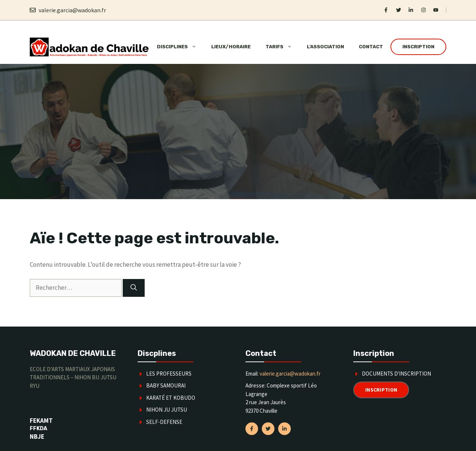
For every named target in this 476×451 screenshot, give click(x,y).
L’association (325, 47)
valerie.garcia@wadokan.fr (72, 10)
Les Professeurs (169, 374)
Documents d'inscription (396, 374)
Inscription (418, 47)
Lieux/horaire (231, 47)
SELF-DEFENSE (164, 422)
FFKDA (38, 429)
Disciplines (180, 47)
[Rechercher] (134, 288)
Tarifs (282, 47)
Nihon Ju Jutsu (167, 410)
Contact (371, 47)
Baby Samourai (166, 385)
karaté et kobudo (171, 398)
